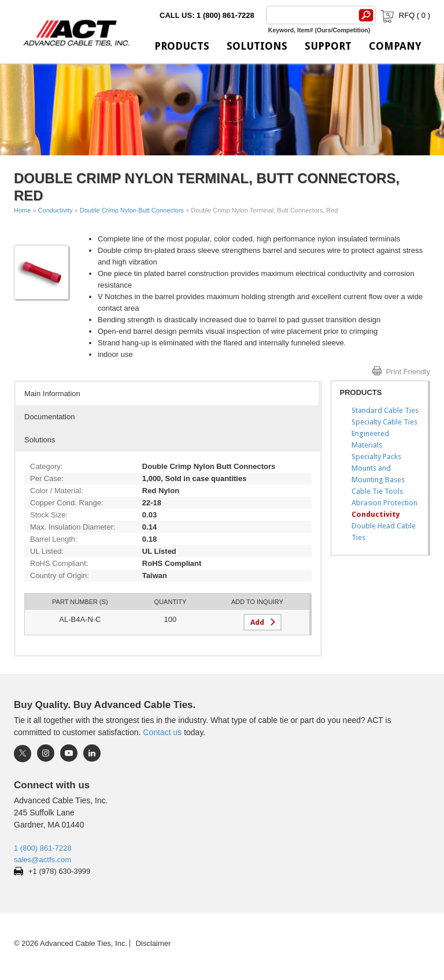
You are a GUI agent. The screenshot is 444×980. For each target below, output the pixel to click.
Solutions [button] (40, 440)
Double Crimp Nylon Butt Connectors (132, 210)
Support (328, 46)
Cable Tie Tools (377, 491)
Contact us (162, 732)
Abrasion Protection (384, 503)
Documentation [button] (49, 417)
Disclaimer (153, 943)
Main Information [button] (52, 394)
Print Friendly (408, 372)
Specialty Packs (376, 457)
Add (257, 622)
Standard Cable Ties (385, 410)
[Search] (310, 15)
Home (22, 210)
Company (395, 46)
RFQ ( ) (404, 15)
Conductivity (55, 210)
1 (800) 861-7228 (43, 848)
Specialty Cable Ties (384, 422)
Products (182, 46)
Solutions (257, 46)
